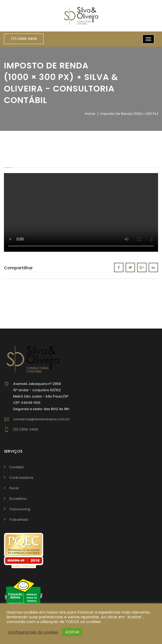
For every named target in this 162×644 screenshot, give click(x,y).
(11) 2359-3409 (24, 39)
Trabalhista (19, 520)
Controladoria (21, 478)
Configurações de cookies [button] (33, 632)
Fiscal (14, 488)
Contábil (16, 467)
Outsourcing (20, 509)
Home (90, 114)
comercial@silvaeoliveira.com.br (41, 419)
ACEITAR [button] (72, 632)
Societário (18, 499)
